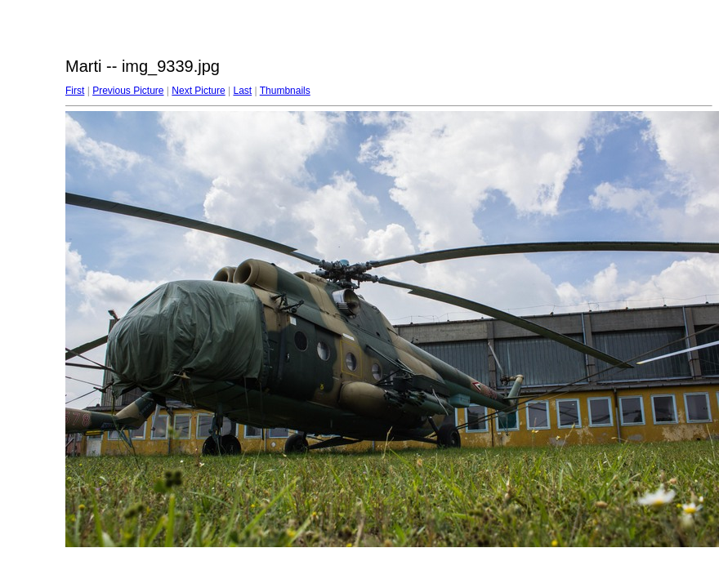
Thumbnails (285, 91)
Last (242, 91)
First (75, 91)
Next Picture (198, 91)
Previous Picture (128, 91)
